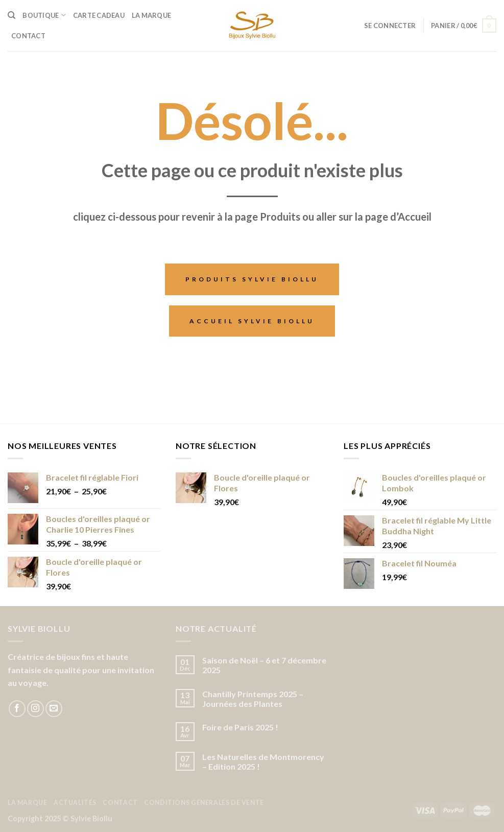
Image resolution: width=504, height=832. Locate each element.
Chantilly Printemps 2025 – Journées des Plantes (253, 699)
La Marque (151, 15)
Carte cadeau (99, 15)
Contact (28, 36)
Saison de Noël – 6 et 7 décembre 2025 (264, 665)
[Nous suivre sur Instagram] (35, 709)
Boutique (44, 15)
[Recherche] (11, 15)
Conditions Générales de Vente (204, 803)
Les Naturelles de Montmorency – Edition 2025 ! (263, 762)
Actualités (75, 803)
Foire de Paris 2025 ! (240, 727)
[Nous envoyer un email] (54, 709)
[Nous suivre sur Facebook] (17, 709)
